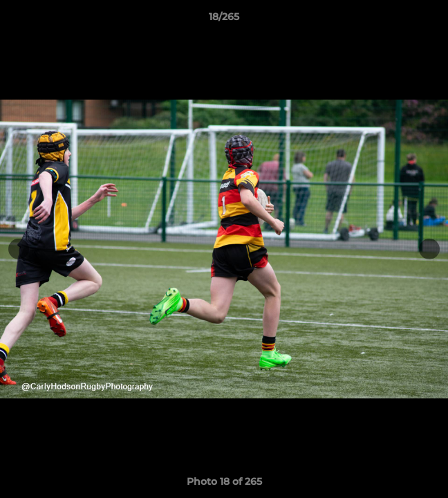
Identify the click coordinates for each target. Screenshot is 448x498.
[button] (431, 20)
